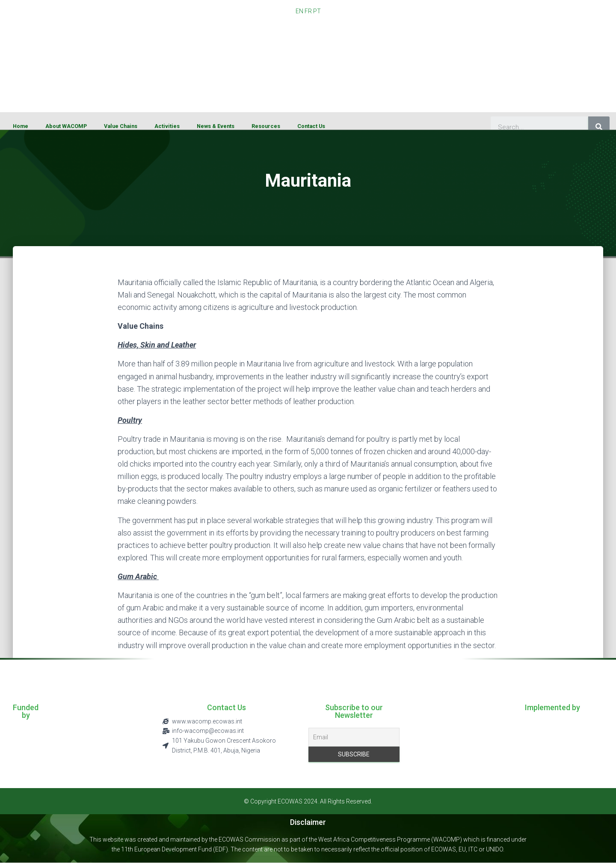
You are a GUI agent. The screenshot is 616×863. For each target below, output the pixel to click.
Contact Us (311, 126)
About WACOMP (66, 126)
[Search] (599, 127)
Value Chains (121, 126)
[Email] (354, 737)
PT (317, 11)
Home (21, 126)
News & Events (216, 126)
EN (299, 11)
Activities (167, 126)
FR (308, 11)
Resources (266, 126)
